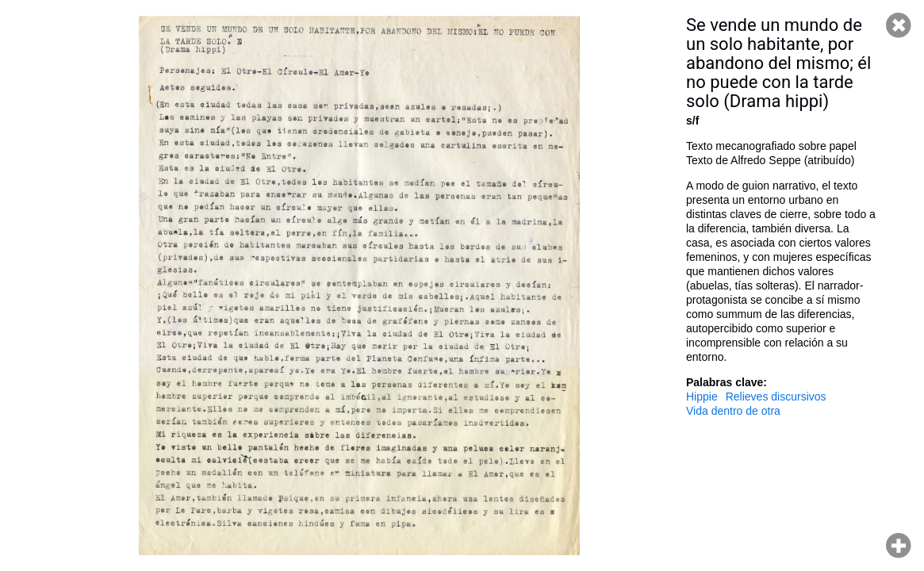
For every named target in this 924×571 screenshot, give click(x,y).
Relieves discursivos (776, 397)
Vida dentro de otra (733, 411)
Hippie (702, 397)
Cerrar (899, 25)
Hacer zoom (899, 546)
